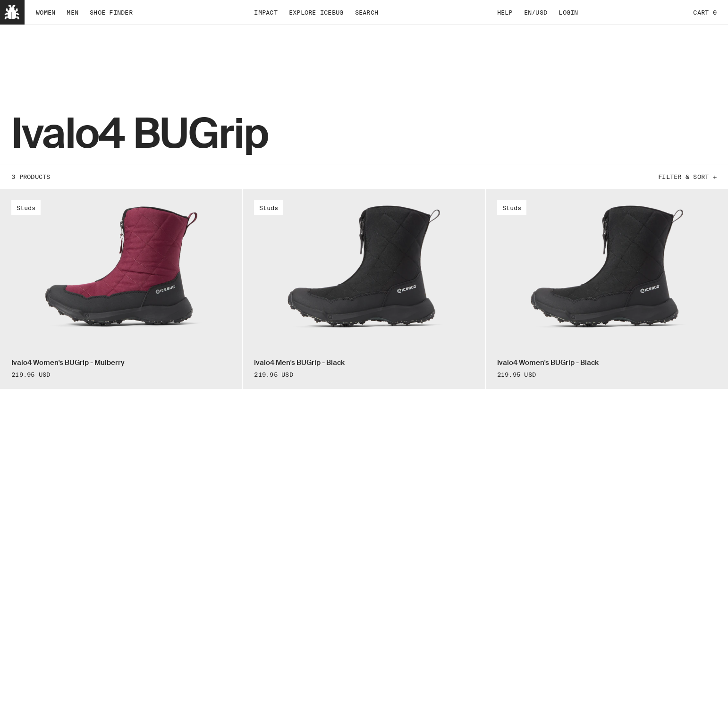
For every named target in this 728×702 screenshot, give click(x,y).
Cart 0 (705, 12)
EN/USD (536, 12)
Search (367, 12)
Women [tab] (46, 12)
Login (568, 12)
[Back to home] (12, 12)
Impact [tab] (266, 12)
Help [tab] (505, 12)
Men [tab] (72, 12)
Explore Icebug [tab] (316, 12)
